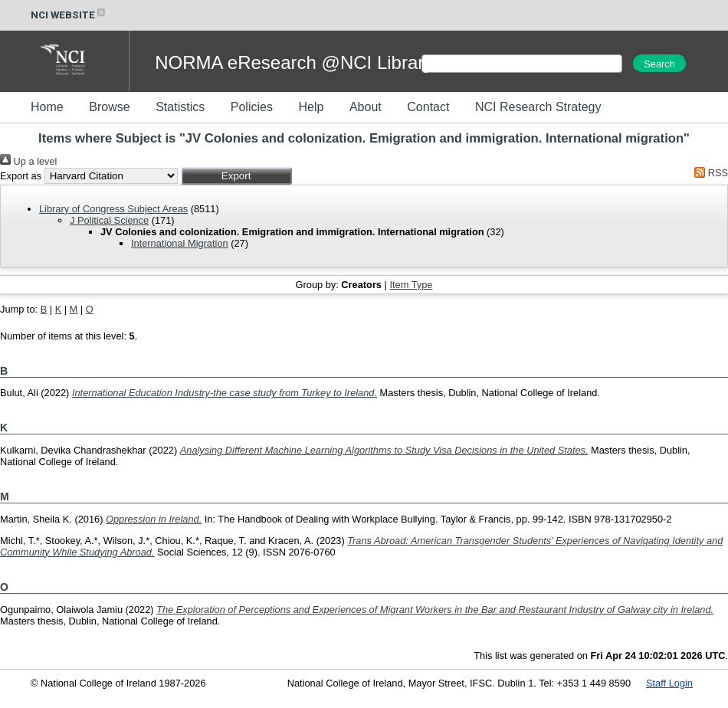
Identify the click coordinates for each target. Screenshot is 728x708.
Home (47, 107)
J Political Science (109, 220)
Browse (109, 107)
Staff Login (669, 683)
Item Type (411, 285)
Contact (428, 107)
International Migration (180, 243)
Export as (21, 176)
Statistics (180, 107)
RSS (709, 173)
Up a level (28, 161)
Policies (252, 107)
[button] (236, 176)
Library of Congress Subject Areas (113, 209)
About (366, 107)
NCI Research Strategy (538, 107)
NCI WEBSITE (69, 15)
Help (311, 107)
